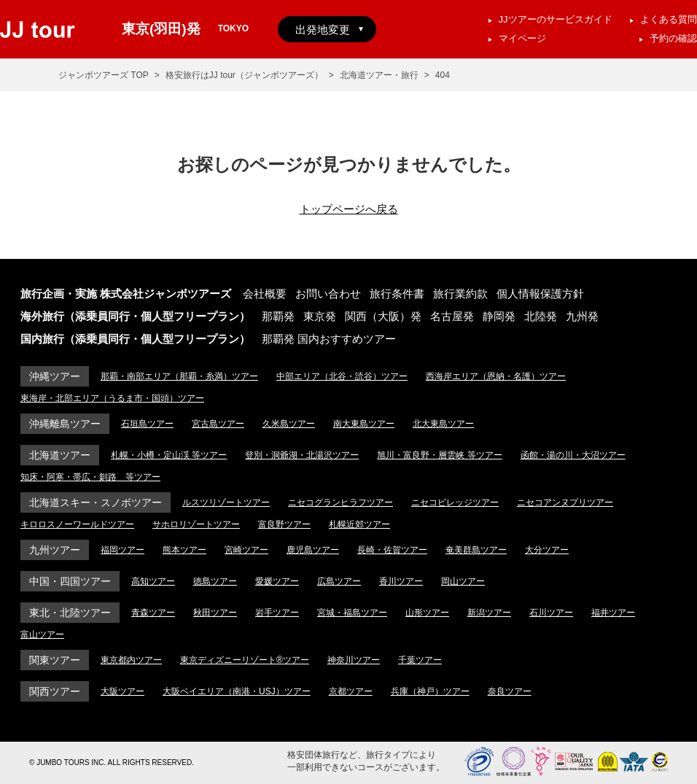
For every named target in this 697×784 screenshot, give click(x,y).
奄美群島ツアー (476, 550)
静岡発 (499, 316)
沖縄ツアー (55, 376)
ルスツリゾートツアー (226, 502)
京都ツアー (351, 691)
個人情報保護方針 (540, 294)
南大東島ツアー (364, 424)
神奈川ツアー (354, 660)
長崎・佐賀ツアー (392, 550)
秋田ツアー (215, 613)
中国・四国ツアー (70, 581)
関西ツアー (55, 691)
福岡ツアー (122, 550)
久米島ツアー (289, 424)
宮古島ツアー (218, 424)
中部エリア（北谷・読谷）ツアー (342, 376)
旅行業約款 (460, 294)
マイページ (522, 38)
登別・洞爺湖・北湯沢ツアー (302, 455)
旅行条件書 (397, 294)
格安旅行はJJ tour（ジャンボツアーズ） (244, 75)
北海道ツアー (60, 455)
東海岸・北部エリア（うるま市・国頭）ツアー (112, 398)
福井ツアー (613, 613)
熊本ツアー (184, 550)
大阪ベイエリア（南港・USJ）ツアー (237, 691)
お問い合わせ (328, 294)
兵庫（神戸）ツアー (430, 691)
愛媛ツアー (277, 581)
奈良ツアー (510, 691)
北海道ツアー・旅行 (379, 75)
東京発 (320, 316)
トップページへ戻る (349, 209)
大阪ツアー (122, 691)
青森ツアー (153, 613)
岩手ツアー (277, 613)
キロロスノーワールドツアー (77, 524)
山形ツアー (427, 613)
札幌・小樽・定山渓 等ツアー (169, 455)
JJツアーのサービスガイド (556, 19)
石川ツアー (551, 613)
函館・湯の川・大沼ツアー (573, 455)
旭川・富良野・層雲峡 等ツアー (439, 455)
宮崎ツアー (246, 550)
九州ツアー (55, 550)
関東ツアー (55, 660)
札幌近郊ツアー (359, 524)
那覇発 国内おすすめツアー (329, 339)
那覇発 (278, 316)
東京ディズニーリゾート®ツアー (245, 660)
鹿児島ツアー (313, 550)
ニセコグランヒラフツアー (340, 502)
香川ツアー (401, 581)
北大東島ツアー (443, 424)
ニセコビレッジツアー (455, 502)
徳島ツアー (215, 581)
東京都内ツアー (131, 660)
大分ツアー (547, 550)
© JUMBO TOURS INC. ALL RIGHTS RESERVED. (112, 762)
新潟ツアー (489, 613)
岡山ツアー (463, 581)
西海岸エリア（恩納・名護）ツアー (496, 376)
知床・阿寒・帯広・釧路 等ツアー (90, 477)
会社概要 (265, 294)
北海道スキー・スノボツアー (96, 502)
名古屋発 (452, 316)
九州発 (582, 316)
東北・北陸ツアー (70, 613)
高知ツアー (153, 581)
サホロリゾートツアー (196, 524)
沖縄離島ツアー (65, 424)
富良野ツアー (284, 524)
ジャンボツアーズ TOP (104, 75)
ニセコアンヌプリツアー (565, 502)
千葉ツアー (420, 660)
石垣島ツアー (147, 424)
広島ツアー (339, 581)
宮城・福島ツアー (352, 613)
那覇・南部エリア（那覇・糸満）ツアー (179, 376)
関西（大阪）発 (383, 316)
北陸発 (541, 316)
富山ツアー (42, 634)
